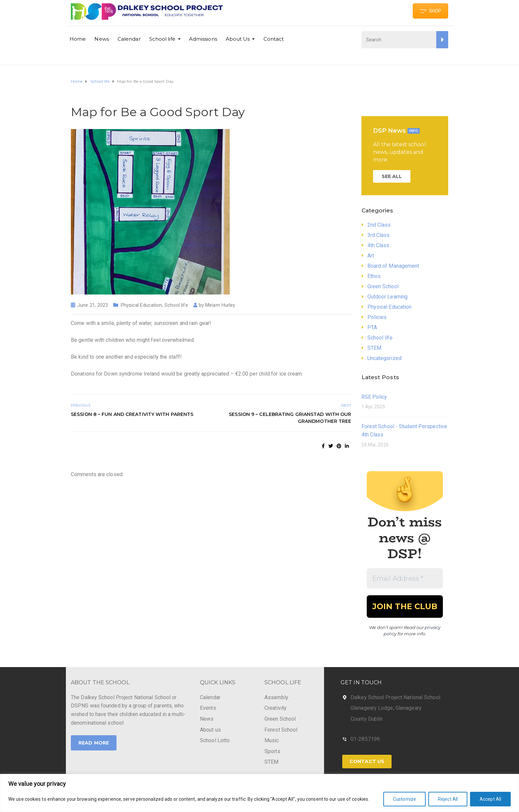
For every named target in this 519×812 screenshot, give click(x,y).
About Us (238, 39)
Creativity (276, 708)
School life (162, 39)
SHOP (430, 11)
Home (78, 39)
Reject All (448, 799)
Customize (404, 799)
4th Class (378, 245)
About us (210, 730)
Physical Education (142, 305)
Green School (383, 286)
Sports (272, 751)
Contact (274, 39)
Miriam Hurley (220, 305)
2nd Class (379, 225)
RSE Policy (374, 397)
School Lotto (215, 740)
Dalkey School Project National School (395, 697)
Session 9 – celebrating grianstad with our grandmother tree (290, 418)
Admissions (203, 39)
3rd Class (379, 235)
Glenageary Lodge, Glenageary (386, 708)
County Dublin (367, 719)
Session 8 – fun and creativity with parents (132, 414)
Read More (94, 743)
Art (371, 256)
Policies (377, 317)
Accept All (490, 799)
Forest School (281, 730)
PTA (372, 327)
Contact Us (367, 761)
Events (208, 708)
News (101, 39)
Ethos (374, 276)
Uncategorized (384, 358)
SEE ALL (392, 176)
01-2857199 (365, 739)
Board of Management (393, 266)
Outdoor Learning (388, 297)
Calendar (129, 39)
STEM (374, 348)
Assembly (276, 697)
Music (272, 740)
